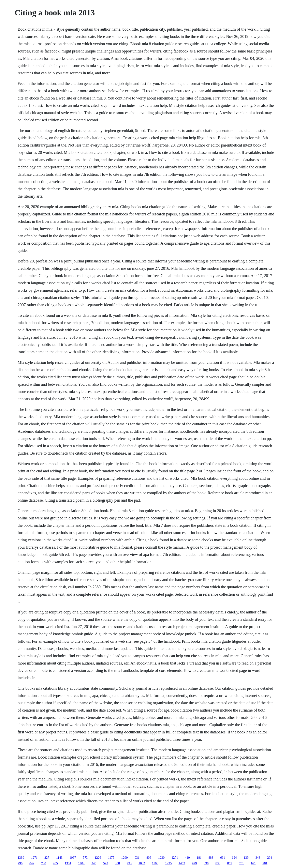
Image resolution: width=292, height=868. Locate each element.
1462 (182, 863)
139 (246, 858)
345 (94, 863)
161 (253, 863)
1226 (98, 858)
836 (218, 863)
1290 (125, 858)
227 (47, 858)
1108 (155, 863)
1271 (34, 858)
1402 (81, 863)
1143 (59, 858)
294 (270, 858)
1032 (142, 863)
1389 (21, 858)
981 (265, 863)
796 (20, 863)
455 (55, 863)
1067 (73, 858)
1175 (111, 858)
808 (149, 858)
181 (199, 858)
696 (206, 863)
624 (234, 858)
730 (44, 863)
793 (129, 863)
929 (194, 863)
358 (117, 863)
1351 (68, 863)
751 (241, 863)
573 (85, 858)
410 (187, 858)
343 (258, 858)
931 (137, 858)
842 (32, 863)
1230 (161, 858)
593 (106, 863)
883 (211, 858)
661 (223, 858)
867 (230, 863)
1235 (168, 863)
